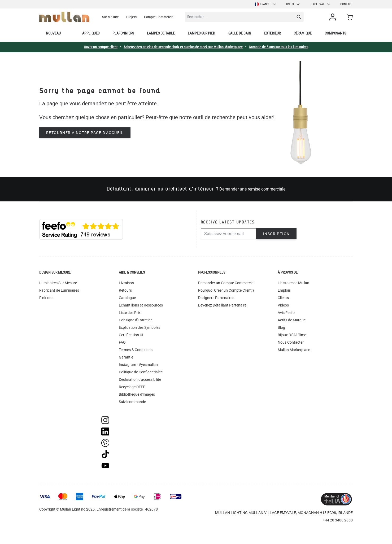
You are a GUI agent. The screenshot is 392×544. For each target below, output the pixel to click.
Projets (131, 17)
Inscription (276, 234)
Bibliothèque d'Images (137, 394)
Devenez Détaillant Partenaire (222, 305)
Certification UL (132, 335)
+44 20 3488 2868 (338, 520)
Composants (335, 33)
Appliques (91, 33)
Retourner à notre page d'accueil (85, 133)
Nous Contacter (291, 342)
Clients (283, 298)
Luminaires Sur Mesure (58, 283)
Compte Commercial (159, 17)
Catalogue (127, 298)
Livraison (126, 283)
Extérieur (272, 33)
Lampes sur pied (201, 33)
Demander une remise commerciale (252, 189)
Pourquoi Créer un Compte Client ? (226, 290)
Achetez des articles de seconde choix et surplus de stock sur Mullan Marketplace (183, 47)
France (266, 4)
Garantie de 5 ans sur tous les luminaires (278, 47)
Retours (125, 290)
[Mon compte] (334, 17)
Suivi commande (132, 402)
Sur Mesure (110, 17)
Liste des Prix (130, 313)
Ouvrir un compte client (101, 47)
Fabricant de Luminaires (59, 290)
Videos (283, 305)
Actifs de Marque (292, 320)
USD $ (293, 4)
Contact (347, 4)
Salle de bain (240, 33)
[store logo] (64, 17)
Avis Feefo (286, 313)
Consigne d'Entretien (136, 320)
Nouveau (53, 33)
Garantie (126, 357)
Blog (281, 327)
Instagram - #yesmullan (138, 365)
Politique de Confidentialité (141, 372)
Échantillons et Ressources (141, 305)
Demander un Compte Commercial (226, 283)
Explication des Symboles (140, 327)
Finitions (46, 298)
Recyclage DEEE (132, 387)
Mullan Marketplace (294, 350)
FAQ (122, 342)
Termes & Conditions (136, 350)
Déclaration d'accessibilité (140, 379)
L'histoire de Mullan (293, 283)
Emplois (284, 290)
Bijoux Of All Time (292, 335)
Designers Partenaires (216, 298)
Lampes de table (161, 33)
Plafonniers (123, 33)
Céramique (303, 33)
